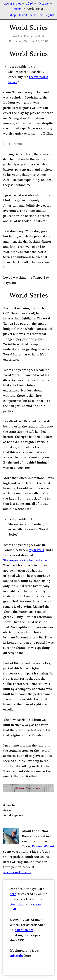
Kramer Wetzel (43, 846)
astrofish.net (24, 930)
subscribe (17, 956)
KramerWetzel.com (17, 872)
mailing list (47, 15)
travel (23, 15)
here (13, 894)
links (33, 15)
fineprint (16, 904)
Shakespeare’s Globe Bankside (25, 560)
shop (13, 15)
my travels (36, 550)
